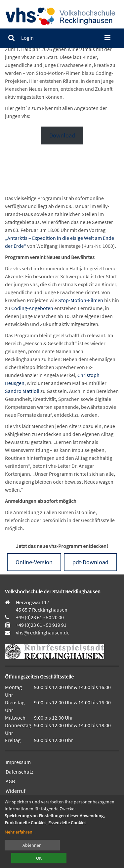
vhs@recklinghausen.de (42, 632)
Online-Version (34, 562)
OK (39, 858)
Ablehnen (32, 845)
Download (62, 135)
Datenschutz (20, 772)
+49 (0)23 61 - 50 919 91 (41, 625)
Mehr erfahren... (20, 832)
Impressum (18, 762)
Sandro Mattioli (23, 391)
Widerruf (16, 791)
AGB (10, 781)
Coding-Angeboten (32, 308)
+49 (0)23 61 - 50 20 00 (40, 617)
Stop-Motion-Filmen (81, 300)
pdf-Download (90, 562)
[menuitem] (11, 38)
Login (27, 38)
